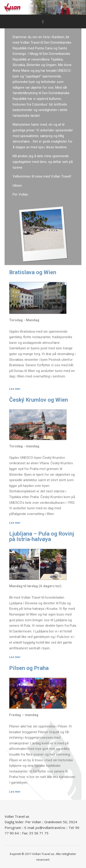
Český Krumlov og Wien (39, 400)
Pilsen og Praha (29, 668)
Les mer (15, 389)
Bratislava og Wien (33, 272)
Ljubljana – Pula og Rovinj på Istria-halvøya (42, 536)
